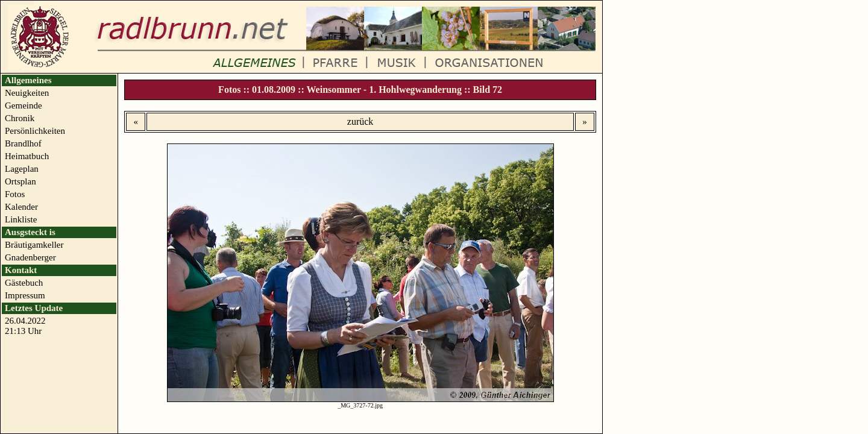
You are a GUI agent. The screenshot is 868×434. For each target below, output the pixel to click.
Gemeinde (24, 105)
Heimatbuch (27, 156)
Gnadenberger (30, 257)
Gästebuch (24, 283)
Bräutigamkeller (34, 245)
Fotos (15, 194)
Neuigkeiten (27, 93)
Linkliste (21, 219)
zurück (360, 121)
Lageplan (22, 169)
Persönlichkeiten (35, 131)
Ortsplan (20, 181)
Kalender (21, 207)
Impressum (25, 295)
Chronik (20, 118)
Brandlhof (23, 143)
